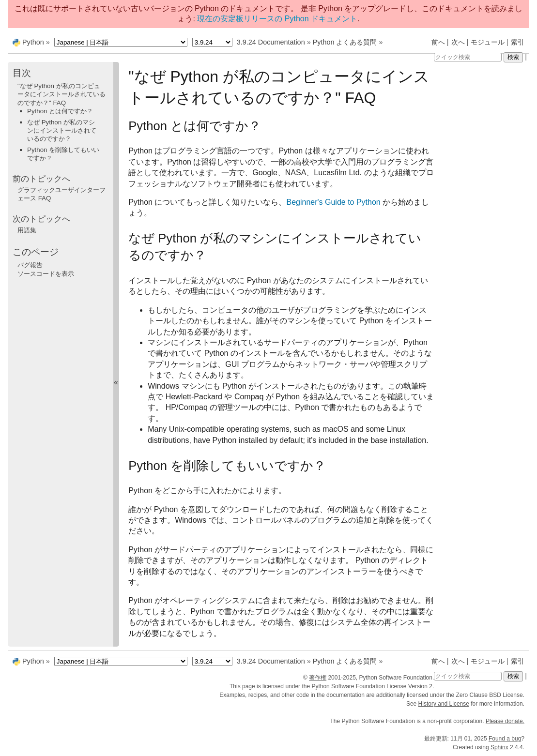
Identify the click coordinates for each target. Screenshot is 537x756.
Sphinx (499, 747)
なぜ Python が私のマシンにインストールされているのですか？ (62, 131)
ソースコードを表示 (46, 274)
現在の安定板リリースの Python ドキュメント (277, 19)
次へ (458, 42)
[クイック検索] (468, 57)
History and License (444, 704)
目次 (22, 73)
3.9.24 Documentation (271, 42)
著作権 (318, 678)
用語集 (27, 230)
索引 (518, 42)
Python (33, 42)
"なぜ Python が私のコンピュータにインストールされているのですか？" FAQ (61, 94)
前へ (438, 42)
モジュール (488, 42)
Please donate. (505, 721)
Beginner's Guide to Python (333, 202)
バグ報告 (30, 265)
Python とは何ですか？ (60, 111)
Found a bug (505, 739)
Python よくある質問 (345, 42)
